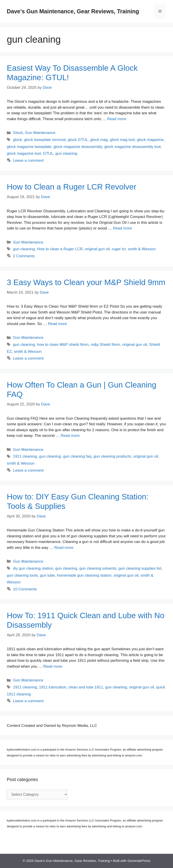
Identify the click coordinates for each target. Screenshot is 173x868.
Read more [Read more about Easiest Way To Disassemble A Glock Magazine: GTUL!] (117, 119)
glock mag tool (122, 140)
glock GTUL (78, 140)
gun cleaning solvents (98, 568)
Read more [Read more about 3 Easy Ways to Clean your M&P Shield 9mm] (57, 324)
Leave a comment (28, 160)
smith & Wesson (142, 249)
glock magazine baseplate (29, 147)
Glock (18, 133)
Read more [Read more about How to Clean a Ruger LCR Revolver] (123, 228)
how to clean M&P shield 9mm (63, 345)
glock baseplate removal (45, 140)
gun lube (47, 575)
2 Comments (24, 256)
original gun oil (97, 249)
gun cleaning (66, 153)
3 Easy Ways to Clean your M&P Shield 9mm (86, 282)
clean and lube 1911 (86, 687)
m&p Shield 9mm (105, 345)
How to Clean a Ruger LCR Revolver (72, 187)
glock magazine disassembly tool (133, 147)
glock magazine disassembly (78, 147)
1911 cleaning (25, 456)
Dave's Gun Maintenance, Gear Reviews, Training (73, 11)
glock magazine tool (24, 153)
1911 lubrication (53, 687)
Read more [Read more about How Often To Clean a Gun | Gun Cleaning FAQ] (70, 436)
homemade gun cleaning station (84, 575)
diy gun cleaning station (33, 568)
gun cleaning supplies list (140, 568)
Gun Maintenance (40, 133)
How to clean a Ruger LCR (60, 249)
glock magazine (150, 140)
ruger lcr (119, 249)
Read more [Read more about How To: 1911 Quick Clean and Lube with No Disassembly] (53, 666)
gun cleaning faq (77, 456)
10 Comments (25, 589)
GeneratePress (139, 861)
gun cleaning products (112, 456)
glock (17, 140)
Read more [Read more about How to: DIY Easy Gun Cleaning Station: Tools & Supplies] (64, 548)
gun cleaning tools (22, 575)
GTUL (48, 153)
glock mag (99, 140)
